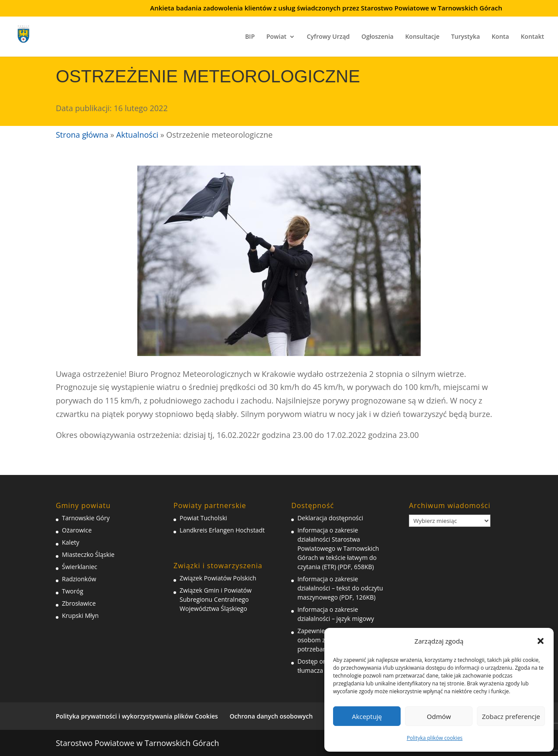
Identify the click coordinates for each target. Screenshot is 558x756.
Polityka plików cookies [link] (435, 738)
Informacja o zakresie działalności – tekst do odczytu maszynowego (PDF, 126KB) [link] (340, 588)
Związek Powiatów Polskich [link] (218, 578)
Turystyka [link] (466, 37)
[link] (30, 33)
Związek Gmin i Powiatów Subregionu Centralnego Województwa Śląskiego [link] (216, 599)
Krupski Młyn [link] (80, 615)
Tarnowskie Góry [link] (86, 518)
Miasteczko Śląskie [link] (88, 554)
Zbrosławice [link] (79, 603)
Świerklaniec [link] (80, 567)
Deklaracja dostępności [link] (330, 518)
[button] (541, 641)
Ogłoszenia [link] (378, 37)
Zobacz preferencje (511, 716)
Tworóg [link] (73, 591)
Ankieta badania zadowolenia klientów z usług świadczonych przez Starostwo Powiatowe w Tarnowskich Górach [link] (326, 8)
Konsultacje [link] (422, 37)
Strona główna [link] (82, 135)
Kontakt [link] (532, 37)
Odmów (439, 716)
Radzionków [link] (79, 579)
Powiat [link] (276, 37)
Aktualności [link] (137, 135)
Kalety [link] (71, 542)
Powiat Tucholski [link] (203, 518)
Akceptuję (367, 716)
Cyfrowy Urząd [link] (328, 37)
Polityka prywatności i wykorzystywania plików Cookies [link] (137, 716)
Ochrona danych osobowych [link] (271, 716)
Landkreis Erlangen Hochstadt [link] (222, 530)
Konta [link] (500, 37)
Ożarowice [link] (77, 530)
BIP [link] (250, 37)
